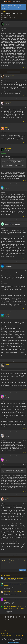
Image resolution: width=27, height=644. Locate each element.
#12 (26, 440)
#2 (26, 80)
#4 (26, 133)
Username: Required (8, 580)
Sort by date (10, 72)
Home (20, 636)
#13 (26, 464)
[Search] (25, 2)
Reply (25, 68)
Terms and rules (4, 636)
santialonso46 (6, 602)
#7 (26, 228)
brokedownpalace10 (8, 595)
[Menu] (2, 2)
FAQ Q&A (14, 580)
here (15, 7)
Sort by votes (17, 72)
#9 (26, 320)
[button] (2, 560)
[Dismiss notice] (25, 5)
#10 (26, 370)
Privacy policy (12, 636)
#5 (26, 154)
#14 (26, 503)
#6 (26, 192)
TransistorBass (7, 587)
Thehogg (5, 611)
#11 (26, 401)
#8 (26, 270)
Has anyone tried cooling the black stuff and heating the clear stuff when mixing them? (14, 608)
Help (16, 636)
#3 (26, 107)
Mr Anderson (5, 17)
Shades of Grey (5, 634)
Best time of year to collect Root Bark (14, 578)
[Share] (24, 28)
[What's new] (22, 2)
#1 (26, 28)
